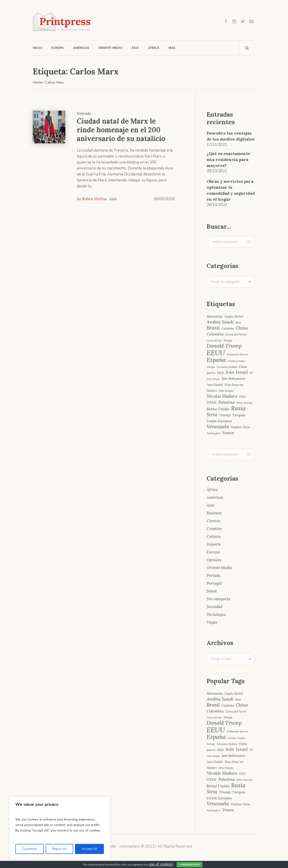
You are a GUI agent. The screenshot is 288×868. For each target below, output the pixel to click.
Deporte (214, 544)
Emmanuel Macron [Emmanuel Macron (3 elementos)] (238, 354)
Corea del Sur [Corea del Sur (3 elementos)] (214, 341)
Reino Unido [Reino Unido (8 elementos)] (218, 409)
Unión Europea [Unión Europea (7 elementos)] (219, 421)
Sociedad (214, 607)
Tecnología (216, 614)
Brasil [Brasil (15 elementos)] (213, 328)
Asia (113, 199)
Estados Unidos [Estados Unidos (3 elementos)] (237, 361)
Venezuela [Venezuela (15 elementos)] (218, 427)
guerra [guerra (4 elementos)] (211, 373)
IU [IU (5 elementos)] (251, 373)
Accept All (90, 849)
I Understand (190, 865)
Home (38, 82)
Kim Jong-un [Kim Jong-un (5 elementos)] (234, 385)
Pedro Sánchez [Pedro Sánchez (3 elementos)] (245, 403)
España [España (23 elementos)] (216, 360)
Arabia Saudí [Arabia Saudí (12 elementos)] (220, 322)
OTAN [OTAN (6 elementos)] (212, 402)
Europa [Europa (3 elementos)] (211, 367)
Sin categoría (218, 599)
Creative (214, 529)
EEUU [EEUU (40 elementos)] (216, 353)
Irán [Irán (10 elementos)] (230, 372)
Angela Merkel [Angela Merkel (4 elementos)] (234, 317)
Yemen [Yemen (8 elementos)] (228, 433)
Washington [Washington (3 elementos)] (213, 433)
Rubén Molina (94, 199)
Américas (215, 497)
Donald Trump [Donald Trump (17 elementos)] (224, 346)
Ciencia (213, 521)
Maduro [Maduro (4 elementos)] (212, 391)
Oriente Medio (219, 568)
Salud (212, 591)
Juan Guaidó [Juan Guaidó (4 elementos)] (215, 385)
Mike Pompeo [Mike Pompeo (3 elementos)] (226, 391)
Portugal (214, 583)
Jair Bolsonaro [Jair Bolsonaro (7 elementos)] (233, 378)
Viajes (212, 622)
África (212, 490)
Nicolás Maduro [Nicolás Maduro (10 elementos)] (222, 396)
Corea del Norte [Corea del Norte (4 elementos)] (236, 334)
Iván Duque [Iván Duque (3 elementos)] (213, 379)
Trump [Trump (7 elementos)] (225, 415)
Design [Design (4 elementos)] (228, 340)
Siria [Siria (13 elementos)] (212, 415)
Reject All (59, 849)
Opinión (214, 560)
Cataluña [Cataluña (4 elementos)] (228, 328)
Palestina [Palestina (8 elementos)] (226, 402)
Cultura (213, 536)
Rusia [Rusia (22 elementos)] (238, 408)
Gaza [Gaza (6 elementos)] (243, 367)
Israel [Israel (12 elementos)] (242, 372)
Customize (29, 849)
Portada (213, 575)
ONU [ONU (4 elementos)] (242, 397)
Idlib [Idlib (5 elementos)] (220, 373)
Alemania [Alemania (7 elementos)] (215, 316)
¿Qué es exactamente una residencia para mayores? (228, 159)
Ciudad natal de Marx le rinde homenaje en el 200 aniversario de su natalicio (121, 130)
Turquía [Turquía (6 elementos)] (239, 415)
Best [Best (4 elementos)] (238, 323)
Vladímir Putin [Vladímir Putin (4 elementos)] (240, 427)
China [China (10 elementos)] (242, 328)
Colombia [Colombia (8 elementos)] (215, 334)
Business (214, 513)
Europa (213, 552)
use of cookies (161, 864)
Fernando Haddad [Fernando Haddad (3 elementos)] (227, 367)
